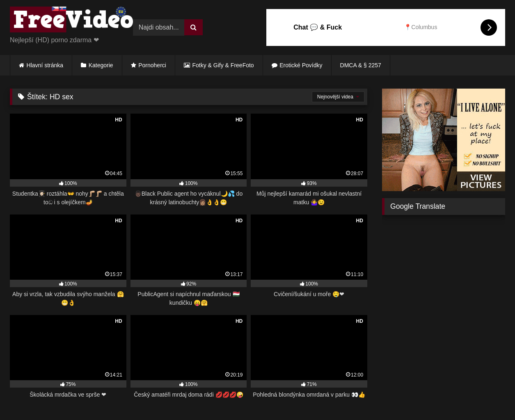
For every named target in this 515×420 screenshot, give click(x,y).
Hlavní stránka (45, 65)
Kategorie (101, 65)
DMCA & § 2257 (361, 65)
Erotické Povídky (301, 65)
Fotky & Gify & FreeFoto (223, 65)
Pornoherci (152, 65)
